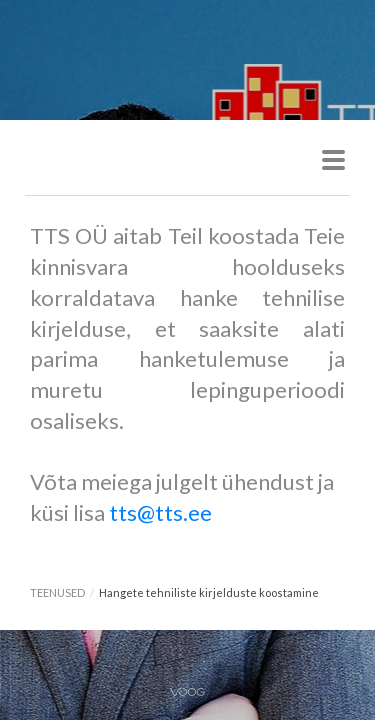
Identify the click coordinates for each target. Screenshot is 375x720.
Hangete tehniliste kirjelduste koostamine (209, 592)
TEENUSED (57, 592)
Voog (187, 692)
